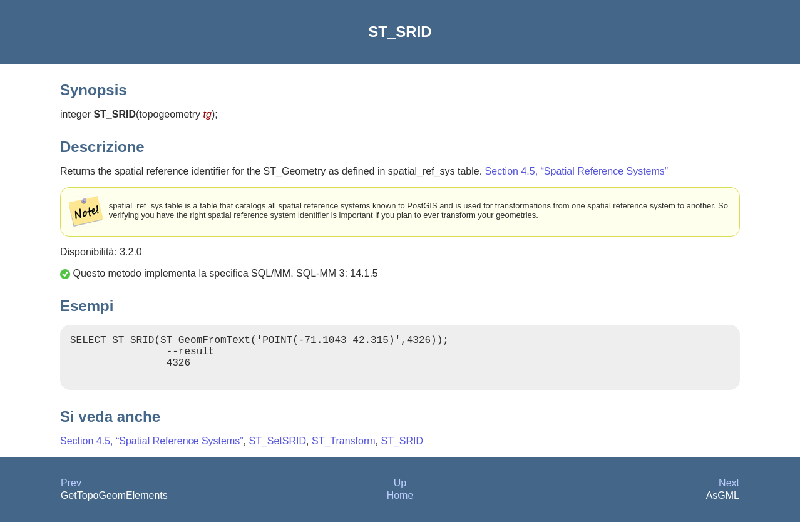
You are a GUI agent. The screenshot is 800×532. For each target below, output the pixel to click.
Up (400, 493)
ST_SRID (403, 451)
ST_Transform (344, 451)
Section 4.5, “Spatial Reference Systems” (577, 171)
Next (729, 493)
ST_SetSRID (277, 451)
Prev (71, 493)
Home (400, 505)
